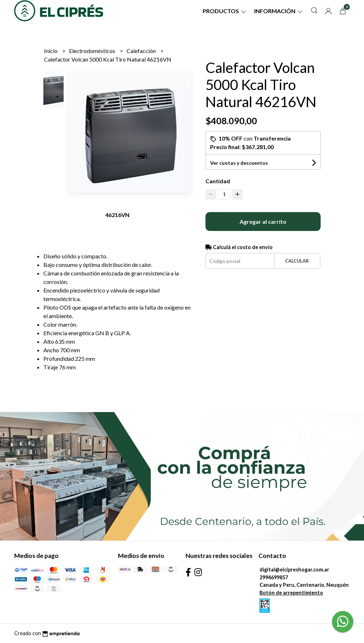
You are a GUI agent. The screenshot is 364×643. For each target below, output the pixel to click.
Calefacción (142, 51)
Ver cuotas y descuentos (239, 163)
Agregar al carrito (263, 222)
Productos (225, 11)
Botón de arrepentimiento (291, 593)
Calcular (297, 261)
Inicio (51, 51)
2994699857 (274, 577)
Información (279, 11)
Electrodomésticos (93, 51)
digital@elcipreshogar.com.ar (294, 570)
